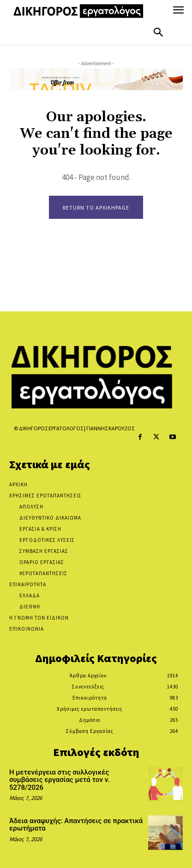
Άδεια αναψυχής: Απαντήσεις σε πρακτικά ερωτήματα (76, 825)
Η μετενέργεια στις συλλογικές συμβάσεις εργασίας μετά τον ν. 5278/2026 (59, 780)
